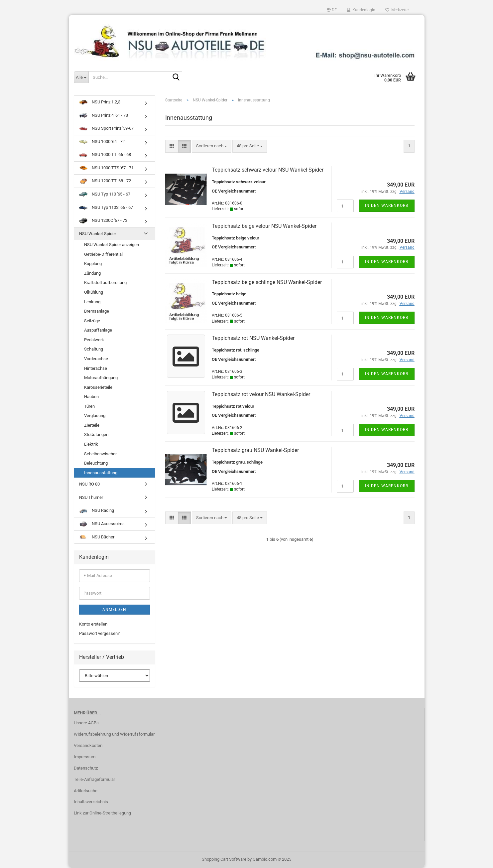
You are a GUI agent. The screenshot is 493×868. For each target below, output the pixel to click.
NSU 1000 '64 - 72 (102, 142)
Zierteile (92, 425)
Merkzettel (397, 10)
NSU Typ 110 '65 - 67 (105, 194)
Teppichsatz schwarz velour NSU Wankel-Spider (268, 170)
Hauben (91, 397)
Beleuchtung (96, 463)
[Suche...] (81, 77)
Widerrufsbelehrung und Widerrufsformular (114, 734)
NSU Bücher (97, 537)
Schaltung (94, 349)
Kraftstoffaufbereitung (105, 283)
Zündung (92, 273)
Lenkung (92, 302)
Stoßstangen (96, 434)
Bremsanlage (97, 311)
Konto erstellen (93, 624)
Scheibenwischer (100, 454)
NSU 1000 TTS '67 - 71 (106, 168)
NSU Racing (97, 510)
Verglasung (95, 416)
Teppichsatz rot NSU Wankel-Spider (253, 338)
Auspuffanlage (98, 330)
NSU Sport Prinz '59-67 (106, 128)
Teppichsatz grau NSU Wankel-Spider (255, 450)
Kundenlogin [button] (361, 10)
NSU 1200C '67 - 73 (103, 220)
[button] (332, 10)
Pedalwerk (94, 340)
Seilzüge (92, 321)
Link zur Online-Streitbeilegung (102, 813)
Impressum (85, 757)
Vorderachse (96, 359)
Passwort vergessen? (99, 633)
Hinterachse (96, 368)
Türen (89, 406)
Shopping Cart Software (224, 859)
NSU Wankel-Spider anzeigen (112, 245)
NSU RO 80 (89, 484)
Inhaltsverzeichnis (91, 802)
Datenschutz (86, 768)
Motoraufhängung (101, 378)
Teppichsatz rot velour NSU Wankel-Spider (261, 394)
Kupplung (93, 264)
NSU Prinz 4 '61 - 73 (104, 115)
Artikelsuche (86, 791)
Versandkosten (88, 745)
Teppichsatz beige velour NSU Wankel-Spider (264, 226)
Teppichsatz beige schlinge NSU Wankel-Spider (267, 282)
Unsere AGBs (86, 723)
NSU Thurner (91, 497)
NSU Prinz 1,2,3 (100, 102)
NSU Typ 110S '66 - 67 (106, 208)
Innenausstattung (101, 473)
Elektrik (91, 444)
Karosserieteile (98, 387)
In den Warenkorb (387, 206)
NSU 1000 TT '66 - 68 (105, 154)
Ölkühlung (94, 292)
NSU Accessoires (102, 524)
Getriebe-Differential (103, 254)
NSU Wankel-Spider (98, 234)
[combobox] (212, 146)
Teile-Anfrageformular (94, 779)
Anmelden (114, 610)
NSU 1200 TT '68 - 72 (105, 181)
